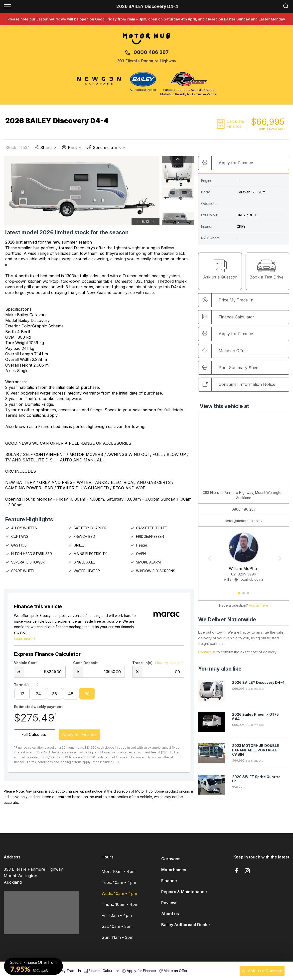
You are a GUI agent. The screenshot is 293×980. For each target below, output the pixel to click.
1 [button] (239, 595)
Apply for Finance (139, 971)
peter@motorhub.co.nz (244, 521)
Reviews (169, 905)
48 (71, 696)
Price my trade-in (170, 665)
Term (26, 687)
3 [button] (248, 595)
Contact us (207, 652)
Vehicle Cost (25, 665)
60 (87, 696)
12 (22, 696)
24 (38, 696)
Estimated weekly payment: (39, 709)
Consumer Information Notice (239, 384)
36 (55, 696)
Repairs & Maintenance (184, 894)
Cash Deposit (85, 665)
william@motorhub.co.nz (244, 580)
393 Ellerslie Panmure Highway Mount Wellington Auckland (33, 878)
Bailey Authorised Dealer (186, 927)
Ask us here (259, 606)
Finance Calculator (228, 317)
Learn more (25, 640)
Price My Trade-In (64, 971)
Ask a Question (262, 971)
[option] (82, 191)
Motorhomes (174, 872)
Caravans (171, 861)
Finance (169, 883)
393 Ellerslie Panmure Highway (147, 61)
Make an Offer (224, 351)
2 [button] (244, 595)
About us (170, 916)
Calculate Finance (235, 124)
